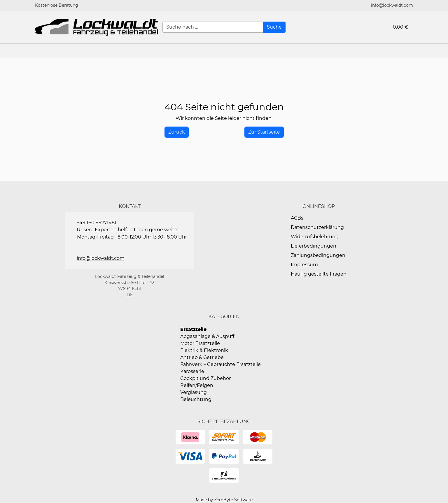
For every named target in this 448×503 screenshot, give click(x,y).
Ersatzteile (193, 329)
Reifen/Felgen (197, 385)
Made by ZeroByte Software (224, 500)
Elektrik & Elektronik (204, 350)
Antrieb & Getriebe (202, 357)
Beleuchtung (196, 399)
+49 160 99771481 (97, 223)
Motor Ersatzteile (200, 343)
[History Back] (177, 132)
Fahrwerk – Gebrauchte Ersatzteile (220, 364)
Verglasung (194, 392)
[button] (441, 51)
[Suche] (274, 27)
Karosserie (192, 371)
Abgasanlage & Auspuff (207, 336)
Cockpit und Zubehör (205, 378)
